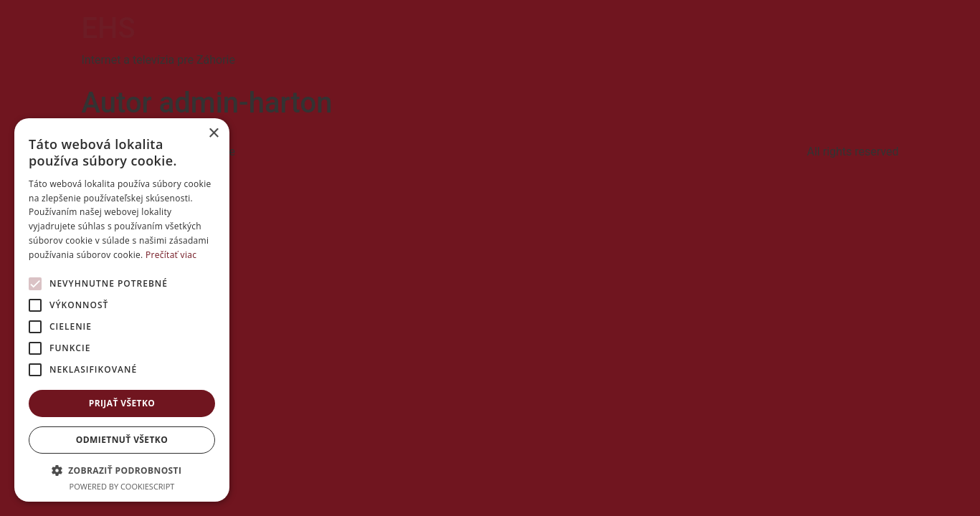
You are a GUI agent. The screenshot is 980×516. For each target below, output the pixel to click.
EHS (109, 28)
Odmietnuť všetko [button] (122, 440)
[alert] (122, 310)
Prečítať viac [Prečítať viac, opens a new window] (171, 255)
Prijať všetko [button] (122, 403)
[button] (122, 470)
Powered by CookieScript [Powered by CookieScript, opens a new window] (122, 486)
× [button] (213, 134)
